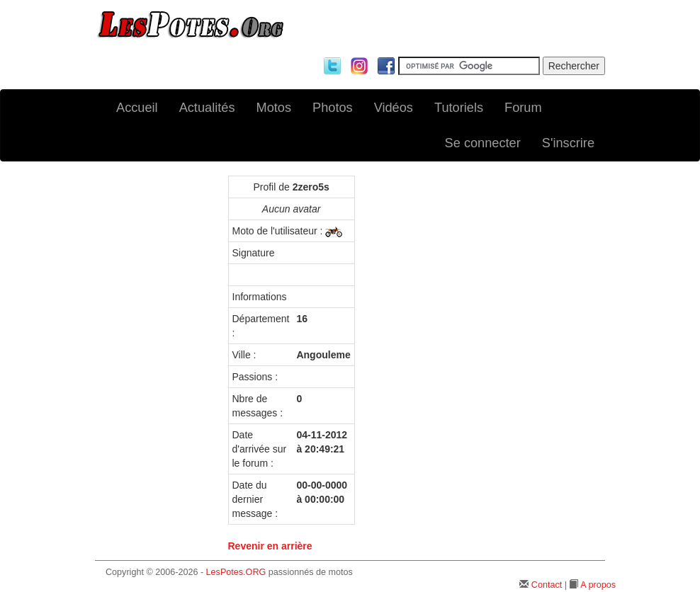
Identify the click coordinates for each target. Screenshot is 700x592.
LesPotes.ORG (236, 572)
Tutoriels (459, 108)
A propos (598, 585)
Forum (523, 108)
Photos (333, 108)
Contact (547, 585)
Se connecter (483, 143)
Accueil (137, 108)
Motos (274, 108)
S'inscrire (568, 143)
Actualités (207, 108)
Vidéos (394, 108)
